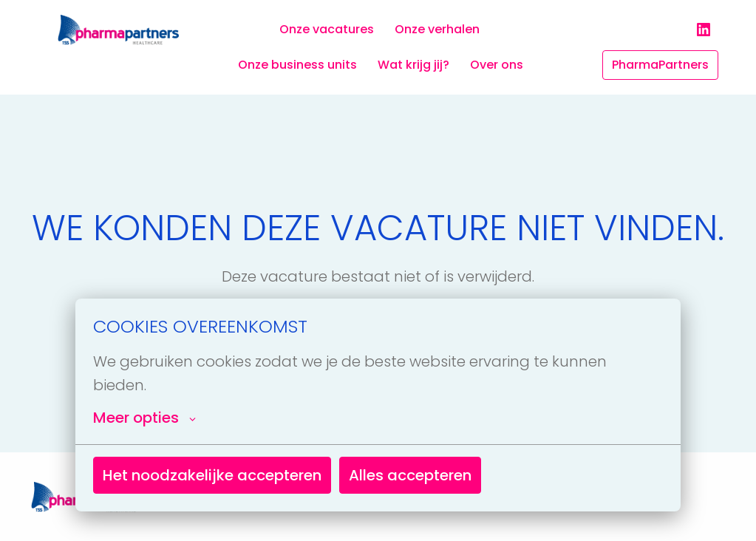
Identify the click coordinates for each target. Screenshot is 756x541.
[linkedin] (704, 30)
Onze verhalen (437, 29)
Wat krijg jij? (413, 65)
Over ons (497, 65)
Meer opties (144, 418)
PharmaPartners (660, 65)
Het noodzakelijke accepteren (212, 475)
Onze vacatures (327, 29)
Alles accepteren (410, 475)
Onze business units (297, 65)
